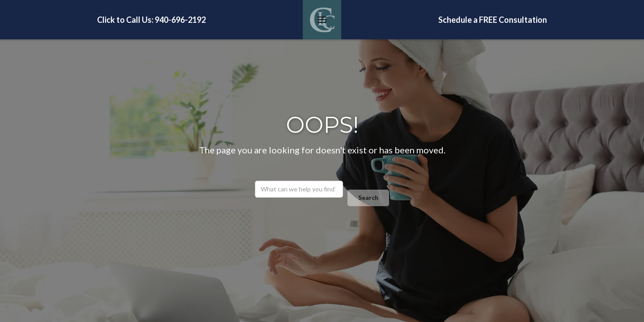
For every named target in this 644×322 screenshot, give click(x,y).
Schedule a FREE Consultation (493, 20)
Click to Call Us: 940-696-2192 (151, 20)
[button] (322, 20)
